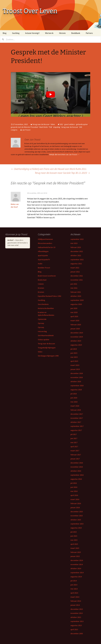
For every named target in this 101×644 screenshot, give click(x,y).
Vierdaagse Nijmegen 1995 (48, 356)
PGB (50, 127)
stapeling (57, 127)
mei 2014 (74, 589)
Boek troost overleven (47, 276)
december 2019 (77, 333)
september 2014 (77, 573)
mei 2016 (74, 491)
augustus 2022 (76, 264)
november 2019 (77, 337)
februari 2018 (76, 410)
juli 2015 (74, 532)
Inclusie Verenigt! (32, 33)
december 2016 (77, 463)
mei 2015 (74, 540)
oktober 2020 (76, 296)
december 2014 (77, 560)
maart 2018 (75, 406)
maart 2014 (75, 597)
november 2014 (77, 564)
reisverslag (42, 331)
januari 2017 (75, 459)
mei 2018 (74, 402)
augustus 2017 (76, 430)
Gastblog (16, 33)
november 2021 (77, 280)
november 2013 (77, 613)
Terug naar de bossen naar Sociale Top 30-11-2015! (62, 173)
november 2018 (77, 377)
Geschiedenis (43, 304)
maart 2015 (75, 548)
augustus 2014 (76, 577)
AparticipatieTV (44, 260)
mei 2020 (74, 312)
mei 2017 (74, 442)
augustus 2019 (76, 345)
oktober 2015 (76, 520)
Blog (5, 33)
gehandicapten (82, 124)
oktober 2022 (76, 255)
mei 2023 (74, 243)
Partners (89, 33)
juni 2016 (74, 487)
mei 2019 (74, 357)
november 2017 (77, 418)
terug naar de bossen (70, 127)
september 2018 (77, 386)
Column (41, 284)
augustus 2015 (76, 528)
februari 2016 (76, 503)
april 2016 (74, 495)
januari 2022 (75, 272)
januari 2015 (75, 556)
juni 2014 (74, 585)
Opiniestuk (42, 319)
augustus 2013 (76, 625)
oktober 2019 (76, 341)
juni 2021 (74, 284)
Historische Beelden (46, 308)
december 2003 (77, 634)
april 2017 (74, 447)
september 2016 (77, 475)
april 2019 (74, 361)
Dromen (41, 288)
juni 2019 (74, 353)
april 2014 (74, 593)
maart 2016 (75, 499)
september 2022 (77, 260)
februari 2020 (76, 325)
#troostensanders (45, 243)
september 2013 (77, 621)
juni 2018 (74, 398)
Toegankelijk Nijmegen (47, 348)
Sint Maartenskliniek (46, 335)
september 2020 (77, 300)
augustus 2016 (76, 479)
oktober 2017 (76, 422)
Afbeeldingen (43, 251)
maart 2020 (75, 320)
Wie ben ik (49, 33)
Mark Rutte (44, 127)
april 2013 (74, 629)
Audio (40, 264)
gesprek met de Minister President (25, 127)
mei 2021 (74, 288)
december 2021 (77, 276)
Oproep (41, 323)
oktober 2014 (76, 568)
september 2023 (77, 239)
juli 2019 (74, 349)
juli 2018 (74, 394)
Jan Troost (26, 130)
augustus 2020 (76, 304)
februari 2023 (76, 247)
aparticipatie (43, 255)
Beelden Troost (44, 268)
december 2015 (77, 512)
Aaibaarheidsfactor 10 (47, 247)
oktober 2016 (76, 471)
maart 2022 (75, 268)
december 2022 (77, 251)
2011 (62, 124)
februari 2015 (76, 552)
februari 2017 (76, 455)
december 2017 (77, 414)
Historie (62, 33)
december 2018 (77, 373)
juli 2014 (74, 581)
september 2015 (77, 524)
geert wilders (70, 124)
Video (53, 124)
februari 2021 (76, 292)
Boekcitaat (42, 280)
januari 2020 (75, 329)
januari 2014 (75, 605)
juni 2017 (74, 438)
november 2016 (77, 467)
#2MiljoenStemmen (45, 239)
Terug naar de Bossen (41, 124)
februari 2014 (76, 601)
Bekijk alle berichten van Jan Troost (64, 154)
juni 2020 (74, 308)
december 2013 (77, 609)
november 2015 (77, 516)
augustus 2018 (76, 390)
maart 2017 (75, 451)
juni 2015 (74, 536)
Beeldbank (76, 33)
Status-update (44, 340)
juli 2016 (74, 483)
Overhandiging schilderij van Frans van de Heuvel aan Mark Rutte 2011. (49, 169)
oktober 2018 (76, 381)
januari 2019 (75, 369)
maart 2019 (75, 365)
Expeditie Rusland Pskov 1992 (50, 296)
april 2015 (74, 544)
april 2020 (74, 316)
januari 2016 (75, 507)
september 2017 (77, 426)
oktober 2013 (76, 617)
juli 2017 (74, 434)
